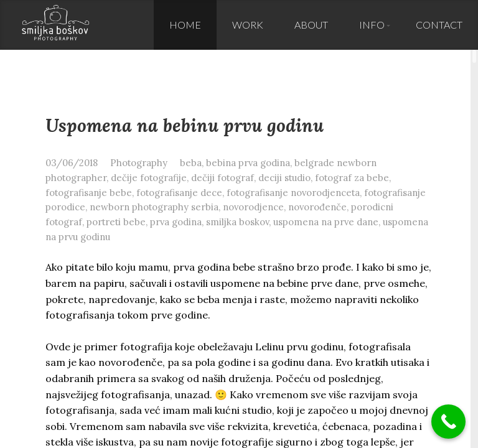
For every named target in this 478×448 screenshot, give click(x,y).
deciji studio (284, 178)
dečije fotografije (149, 178)
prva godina (176, 222)
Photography (139, 163)
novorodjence (253, 207)
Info (372, 25)
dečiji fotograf (223, 178)
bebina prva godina (248, 163)
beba (191, 163)
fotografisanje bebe (89, 193)
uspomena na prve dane (326, 222)
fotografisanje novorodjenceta (293, 193)
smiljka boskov (237, 222)
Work (248, 25)
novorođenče (317, 207)
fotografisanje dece (179, 193)
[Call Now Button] (448, 422)
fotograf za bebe (352, 178)
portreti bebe (116, 222)
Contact (439, 25)
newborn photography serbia (154, 207)
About (311, 25)
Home (185, 25)
